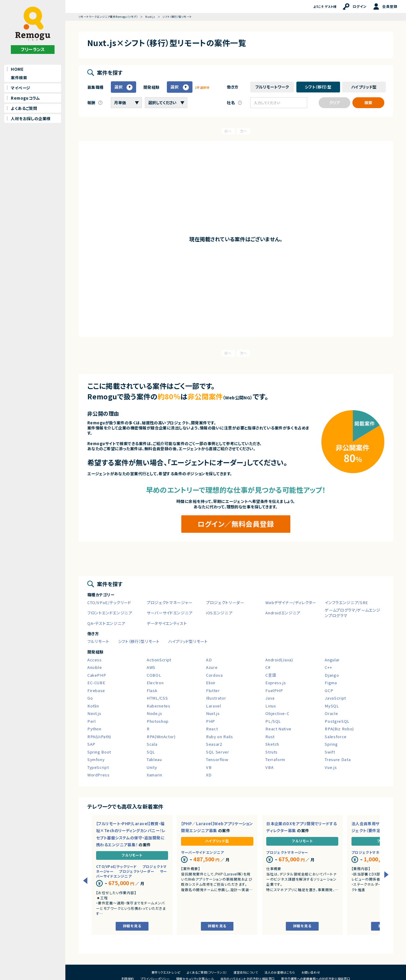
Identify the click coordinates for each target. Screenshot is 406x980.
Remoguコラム (25, 98)
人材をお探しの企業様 (31, 119)
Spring (331, 744)
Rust (270, 737)
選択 (119, 87)
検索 (368, 103)
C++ (328, 667)
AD (209, 660)
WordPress (98, 775)
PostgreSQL (337, 721)
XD (209, 775)
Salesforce (336, 737)
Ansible (95, 667)
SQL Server (218, 752)
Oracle (331, 713)
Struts (272, 752)
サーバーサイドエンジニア (170, 613)
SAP (91, 744)
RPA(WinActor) (161, 737)
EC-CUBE (96, 683)
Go (90, 698)
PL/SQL (273, 721)
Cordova (214, 675)
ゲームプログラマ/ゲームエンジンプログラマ (353, 613)
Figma (331, 683)
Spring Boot (99, 752)
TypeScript (98, 767)
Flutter (213, 690)
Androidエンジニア (283, 613)
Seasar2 (214, 744)
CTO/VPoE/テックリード (109, 602)
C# (268, 667)
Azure (212, 667)
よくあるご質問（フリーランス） (207, 972)
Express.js (276, 683)
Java (270, 698)
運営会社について (246, 972)
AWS (151, 667)
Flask (152, 690)
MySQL (332, 706)
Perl (92, 721)
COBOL (154, 675)
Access (95, 660)
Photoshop (158, 721)
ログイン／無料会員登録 (236, 524)
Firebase (96, 690)
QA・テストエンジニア (106, 623)
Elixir (211, 683)
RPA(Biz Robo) (339, 729)
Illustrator (216, 698)
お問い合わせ (311, 972)
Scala (152, 744)
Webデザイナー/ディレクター (291, 602)
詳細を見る (132, 926)
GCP (329, 690)
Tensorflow (217, 759)
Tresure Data (338, 759)
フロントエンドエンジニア (110, 613)
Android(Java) (279, 660)
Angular (332, 660)
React (212, 729)
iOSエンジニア (219, 613)
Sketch (272, 744)
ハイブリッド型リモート (188, 641)
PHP (211, 721)
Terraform (275, 759)
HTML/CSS (157, 698)
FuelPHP (274, 690)
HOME (17, 69)
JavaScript (335, 698)
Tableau (154, 759)
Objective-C (277, 713)
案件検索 (19, 78)
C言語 (271, 675)
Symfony (96, 759)
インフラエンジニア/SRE (346, 602)
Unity (152, 767)
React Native (278, 729)
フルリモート (98, 641)
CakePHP (97, 675)
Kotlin (93, 706)
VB (209, 767)
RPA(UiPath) (99, 737)
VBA (269, 767)
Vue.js (331, 767)
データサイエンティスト (167, 623)
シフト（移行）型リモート (139, 641)
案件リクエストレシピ (166, 972)
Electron (155, 683)
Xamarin (155, 775)
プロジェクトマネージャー (170, 602)
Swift (330, 752)
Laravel (214, 706)
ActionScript (159, 660)
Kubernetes (159, 706)
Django (332, 675)
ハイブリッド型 (217, 841)
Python (94, 729)
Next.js (94, 713)
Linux (270, 706)
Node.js (155, 713)
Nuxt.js (213, 713)
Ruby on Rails (219, 737)
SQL (151, 752)
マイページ (20, 88)
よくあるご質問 (24, 108)
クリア (334, 103)
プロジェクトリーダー (225, 602)
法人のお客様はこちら (280, 972)
